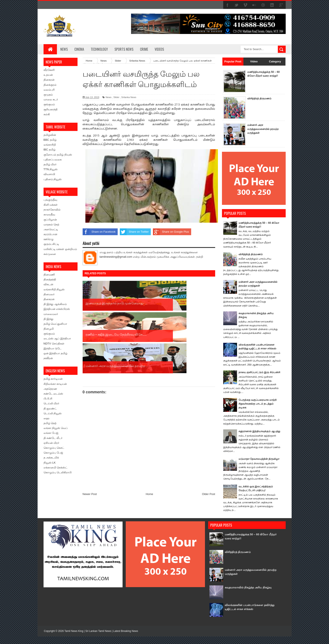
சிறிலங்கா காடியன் (55, 384)
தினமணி (49, 275)
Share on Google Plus (171, 232)
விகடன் (48, 284)
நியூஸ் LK (50, 463)
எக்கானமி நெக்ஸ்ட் (56, 468)
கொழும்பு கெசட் (54, 448)
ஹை (47, 418)
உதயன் (48, 75)
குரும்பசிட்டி (51, 244)
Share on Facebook (99, 232)
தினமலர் (49, 294)
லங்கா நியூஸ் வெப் (56, 428)
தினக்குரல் (50, 85)
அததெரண (50, 389)
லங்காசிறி (50, 145)
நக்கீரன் (48, 358)
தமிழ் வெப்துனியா (55, 324)
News (64, 49)
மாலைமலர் (51, 314)
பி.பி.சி (48, 399)
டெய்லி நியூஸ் (53, 413)
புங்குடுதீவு (50, 200)
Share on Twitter (134, 232)
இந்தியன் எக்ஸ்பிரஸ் (57, 309)
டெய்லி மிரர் (52, 403)
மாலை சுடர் (51, 99)
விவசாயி (49, 174)
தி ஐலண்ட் (50, 408)
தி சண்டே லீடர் (53, 438)
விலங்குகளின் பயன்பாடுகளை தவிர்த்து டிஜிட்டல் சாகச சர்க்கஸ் (249, 614)
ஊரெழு (49, 239)
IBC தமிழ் (49, 150)
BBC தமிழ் (50, 140)
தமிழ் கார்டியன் (53, 379)
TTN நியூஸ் (51, 169)
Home (149, 431)
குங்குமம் (49, 104)
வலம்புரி (49, 90)
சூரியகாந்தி (51, 109)
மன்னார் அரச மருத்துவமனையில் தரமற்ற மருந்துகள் (259, 129)
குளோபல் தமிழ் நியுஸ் (58, 155)
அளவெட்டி (51, 229)
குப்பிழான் (50, 220)
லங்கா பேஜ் (51, 433)
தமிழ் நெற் (50, 423)
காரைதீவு (49, 214)
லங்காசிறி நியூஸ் (54, 289)
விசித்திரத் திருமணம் (260, 98)
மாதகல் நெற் (52, 224)
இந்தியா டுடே (53, 348)
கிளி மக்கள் (51, 205)
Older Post (208, 431)
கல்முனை (50, 254)
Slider (116, 97)
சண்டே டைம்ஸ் (53, 394)
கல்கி (47, 114)
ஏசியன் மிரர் (52, 443)
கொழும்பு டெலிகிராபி (58, 472)
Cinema (79, 49)
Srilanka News (129, 97)
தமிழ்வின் (50, 135)
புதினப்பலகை (53, 160)
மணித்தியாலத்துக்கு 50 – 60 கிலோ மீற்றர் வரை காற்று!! (263, 76)
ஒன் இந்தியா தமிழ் (55, 353)
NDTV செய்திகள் (54, 344)
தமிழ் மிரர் (50, 164)
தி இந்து (49, 319)
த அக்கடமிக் (51, 458)
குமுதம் (48, 95)
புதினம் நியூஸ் (53, 179)
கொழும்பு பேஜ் (53, 453)
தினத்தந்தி (50, 279)
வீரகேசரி (49, 70)
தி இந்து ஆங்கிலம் (55, 304)
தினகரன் (49, 80)
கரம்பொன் (50, 234)
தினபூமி (49, 329)
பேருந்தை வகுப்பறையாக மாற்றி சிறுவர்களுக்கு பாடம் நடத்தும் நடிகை (259, 407)
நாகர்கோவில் (52, 210)
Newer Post (90, 431)
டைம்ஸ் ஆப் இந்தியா (57, 338)
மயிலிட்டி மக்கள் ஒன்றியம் (60, 249)
